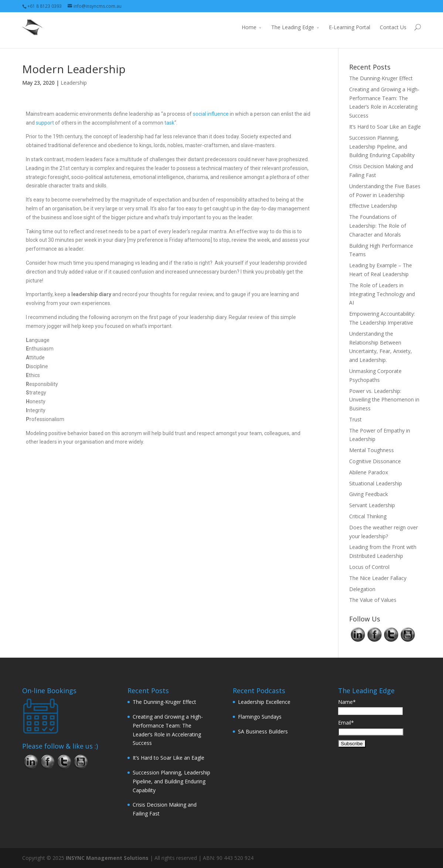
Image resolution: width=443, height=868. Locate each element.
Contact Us (393, 27)
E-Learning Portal (350, 27)
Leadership (74, 83)
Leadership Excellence (264, 702)
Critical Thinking (368, 516)
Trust (355, 419)
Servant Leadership (372, 505)
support (45, 123)
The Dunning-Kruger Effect (381, 78)
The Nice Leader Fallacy (378, 578)
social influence (211, 114)
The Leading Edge (293, 27)
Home (249, 27)
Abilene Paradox (369, 472)
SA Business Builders (263, 731)
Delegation (362, 589)
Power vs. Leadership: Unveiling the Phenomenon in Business (384, 400)
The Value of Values (373, 600)
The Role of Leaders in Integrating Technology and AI (382, 294)
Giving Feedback (369, 494)
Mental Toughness (372, 450)
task (169, 123)
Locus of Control (369, 567)
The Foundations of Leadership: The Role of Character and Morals (378, 226)
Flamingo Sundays (260, 717)
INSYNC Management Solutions (107, 858)
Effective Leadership (373, 206)
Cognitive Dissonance (375, 461)
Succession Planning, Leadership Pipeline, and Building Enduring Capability (382, 147)
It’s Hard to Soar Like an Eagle (385, 127)
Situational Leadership (376, 483)
